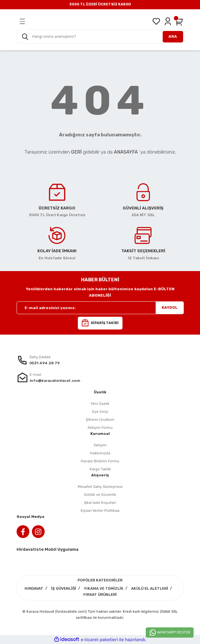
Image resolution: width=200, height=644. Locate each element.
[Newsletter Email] (100, 308)
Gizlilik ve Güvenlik (100, 495)
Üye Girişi (100, 412)
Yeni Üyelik (100, 404)
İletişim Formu (100, 428)
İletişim (100, 445)
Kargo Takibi (100, 469)
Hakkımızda (100, 453)
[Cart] (179, 21)
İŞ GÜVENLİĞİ (64, 588)
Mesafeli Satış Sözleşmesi (100, 487)
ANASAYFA (126, 152)
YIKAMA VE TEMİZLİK (104, 588)
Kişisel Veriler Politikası (100, 511)
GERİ (76, 152)
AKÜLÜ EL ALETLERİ (150, 588)
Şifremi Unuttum (100, 420)
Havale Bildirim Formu (100, 461)
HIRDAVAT (34, 588)
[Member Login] (168, 21)
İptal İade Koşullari (100, 503)
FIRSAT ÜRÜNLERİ (100, 595)
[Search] (100, 37)
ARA (173, 36)
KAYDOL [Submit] (170, 307)
